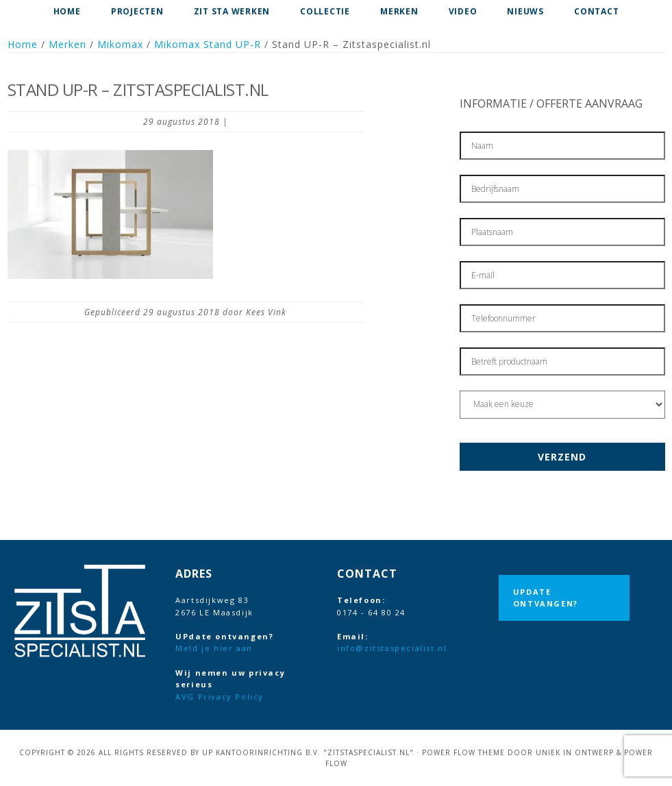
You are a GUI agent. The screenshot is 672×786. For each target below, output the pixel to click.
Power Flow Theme (463, 752)
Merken (67, 44)
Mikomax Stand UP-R (208, 44)
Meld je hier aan (214, 648)
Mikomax (120, 44)
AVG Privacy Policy (220, 697)
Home (23, 44)
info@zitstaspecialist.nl (392, 648)
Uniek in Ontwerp (575, 752)
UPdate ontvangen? (546, 598)
